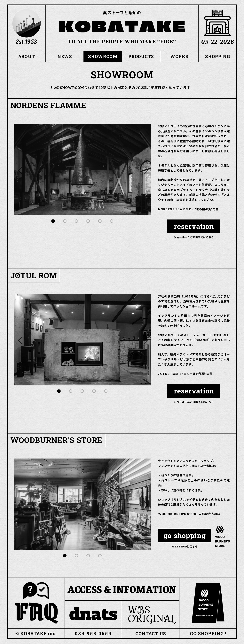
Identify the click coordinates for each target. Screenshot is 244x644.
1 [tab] (53, 221)
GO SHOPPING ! (208, 634)
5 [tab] (100, 221)
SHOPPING (218, 56)
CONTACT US (151, 634)
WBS (152, 614)
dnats (93, 615)
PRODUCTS (141, 56)
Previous (21, 170)
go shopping (185, 536)
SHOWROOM (103, 56)
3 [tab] (77, 221)
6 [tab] (112, 221)
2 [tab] (65, 221)
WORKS (179, 56)
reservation (194, 227)
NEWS (65, 56)
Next (144, 170)
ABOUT (27, 56)
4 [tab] (88, 221)
